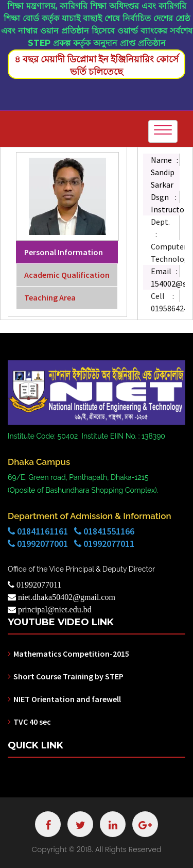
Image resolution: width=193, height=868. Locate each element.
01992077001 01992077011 (71, 544)
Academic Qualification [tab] (67, 275)
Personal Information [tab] (64, 252)
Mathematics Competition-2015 (71, 654)
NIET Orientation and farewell (67, 699)
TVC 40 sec (32, 722)
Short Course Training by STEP (68, 676)
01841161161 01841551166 (71, 531)
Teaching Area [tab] (50, 297)
